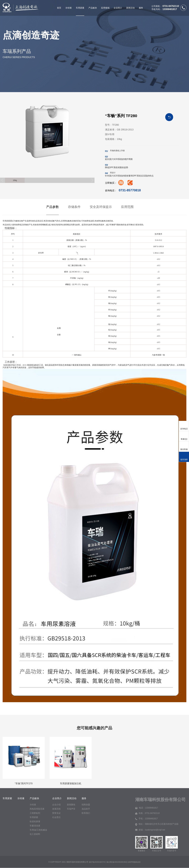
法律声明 (131, 862)
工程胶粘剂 (35, 813)
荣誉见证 (56, 813)
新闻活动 (130, 8)
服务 (141, 8)
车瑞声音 (71, 809)
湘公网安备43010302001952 (116, 862)
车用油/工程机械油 (38, 830)
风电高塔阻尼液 (37, 809)
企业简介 (118, 8)
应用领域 (105, 8)
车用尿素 (80, 8)
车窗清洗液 (35, 826)
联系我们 (86, 813)
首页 (59, 8)
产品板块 (93, 8)
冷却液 (69, 8)
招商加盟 (86, 805)
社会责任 (56, 817)
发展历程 (56, 809)
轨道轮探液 (35, 821)
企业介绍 (56, 805)
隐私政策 (137, 862)
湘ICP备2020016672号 (97, 862)
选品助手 (86, 809)
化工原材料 (35, 834)
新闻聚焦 (71, 805)
